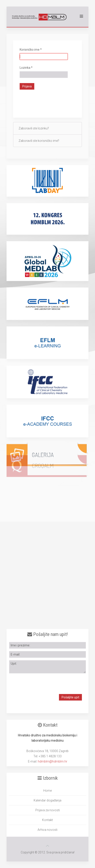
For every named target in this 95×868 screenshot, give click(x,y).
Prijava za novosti (48, 810)
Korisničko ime (31, 50)
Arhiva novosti (47, 830)
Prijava (27, 86)
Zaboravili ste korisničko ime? (39, 141)
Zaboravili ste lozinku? (34, 128)
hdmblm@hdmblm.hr (53, 761)
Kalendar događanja (47, 800)
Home (47, 791)
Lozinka (26, 68)
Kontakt (47, 820)
